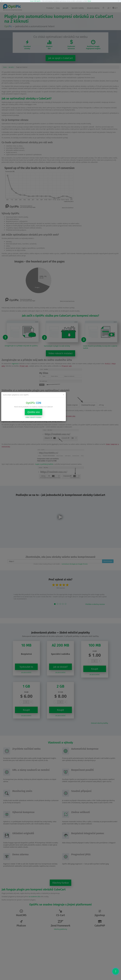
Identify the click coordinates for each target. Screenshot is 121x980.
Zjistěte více (34, 412)
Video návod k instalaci (34, 417)
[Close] (64, 395)
